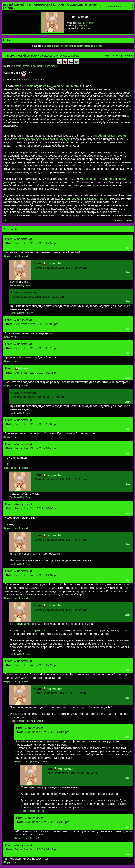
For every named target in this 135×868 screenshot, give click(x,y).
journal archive (83, 28)
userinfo (128, 6)
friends (120, 6)
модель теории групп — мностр (41, 630)
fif (72, 46)
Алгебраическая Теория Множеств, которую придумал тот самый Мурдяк (65, 137)
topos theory (51, 66)
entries (104, 6)
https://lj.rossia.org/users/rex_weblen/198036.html (47, 86)
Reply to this (11, 256)
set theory (38, 66)
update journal (51, 46)
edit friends (65, 46)
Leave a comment (123, 220)
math (19, 66)
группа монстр (27, 624)
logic (12, 66)
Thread (24, 256)
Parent (29, 285)
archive (112, 6)
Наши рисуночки (85, 23)
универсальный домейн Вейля (88, 199)
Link (6, 220)
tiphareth (78, 46)
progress (27, 66)
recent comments (93, 46)
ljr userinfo (81, 25)
